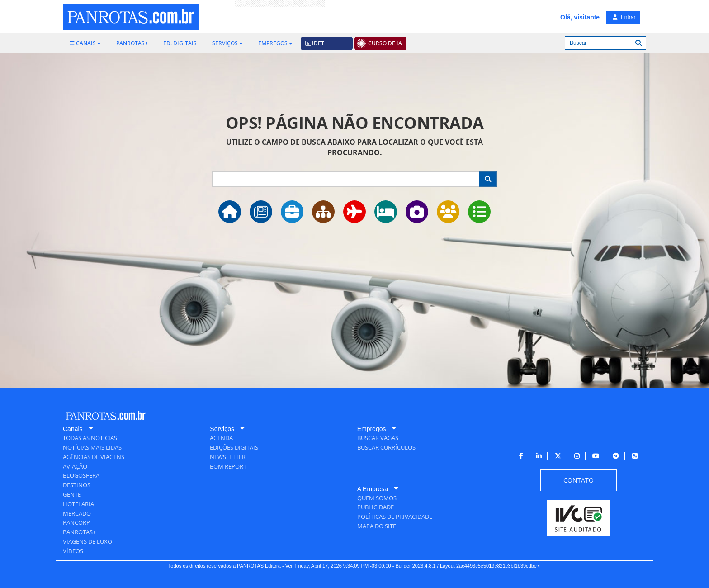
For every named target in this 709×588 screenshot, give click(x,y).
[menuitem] (85, 43)
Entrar (624, 17)
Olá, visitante (580, 17)
